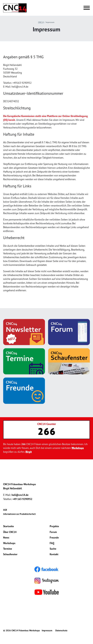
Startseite (8, 526)
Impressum (50, 22)
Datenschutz (61, 630)
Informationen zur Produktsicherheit (19, 514)
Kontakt (54, 554)
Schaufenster (10, 554)
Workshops (78, 448)
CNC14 (41, 22)
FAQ (52, 543)
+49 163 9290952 (22, 499)
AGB (5, 510)
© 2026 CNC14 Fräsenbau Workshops (22, 630)
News (6, 538)
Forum (53, 532)
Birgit (29, 452)
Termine (8, 549)
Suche (53, 549)
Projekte (54, 526)
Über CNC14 (10, 532)
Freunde (54, 538)
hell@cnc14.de (20, 495)
